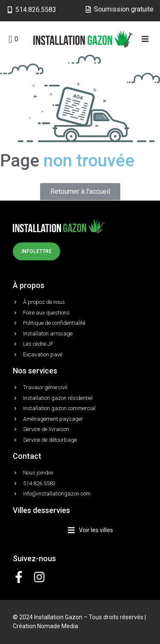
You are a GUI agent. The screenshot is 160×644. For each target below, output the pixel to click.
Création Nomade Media (45, 626)
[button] (145, 39)
